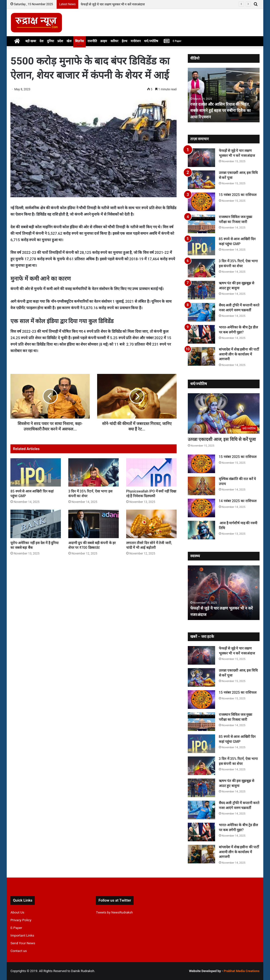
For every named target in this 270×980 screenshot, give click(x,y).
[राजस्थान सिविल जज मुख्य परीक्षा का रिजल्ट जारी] (201, 224)
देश (41, 41)
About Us (17, 912)
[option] (224, 95)
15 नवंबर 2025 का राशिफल (238, 195)
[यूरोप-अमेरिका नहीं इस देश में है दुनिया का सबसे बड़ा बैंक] (36, 524)
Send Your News (23, 943)
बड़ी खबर (31, 41)
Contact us (19, 951)
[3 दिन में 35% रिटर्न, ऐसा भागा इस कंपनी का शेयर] (94, 472)
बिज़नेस (79, 41)
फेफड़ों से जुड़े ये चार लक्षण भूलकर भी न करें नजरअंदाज (113, 4)
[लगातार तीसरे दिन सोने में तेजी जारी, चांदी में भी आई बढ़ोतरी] (151, 524)
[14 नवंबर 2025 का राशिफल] (201, 508)
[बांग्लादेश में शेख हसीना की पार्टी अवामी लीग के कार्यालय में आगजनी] (201, 356)
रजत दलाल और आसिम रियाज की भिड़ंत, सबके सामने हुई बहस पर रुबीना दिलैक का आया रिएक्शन (224, 110)
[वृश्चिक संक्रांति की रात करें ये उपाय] (201, 486)
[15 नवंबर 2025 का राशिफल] (201, 202)
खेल (69, 41)
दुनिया (50, 41)
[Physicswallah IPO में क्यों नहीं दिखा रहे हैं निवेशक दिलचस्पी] (151, 472)
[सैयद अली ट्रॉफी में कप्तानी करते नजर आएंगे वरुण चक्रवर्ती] (201, 312)
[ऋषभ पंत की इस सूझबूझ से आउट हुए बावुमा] (201, 290)
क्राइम (104, 41)
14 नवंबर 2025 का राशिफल (238, 501)
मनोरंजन (136, 41)
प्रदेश (60, 41)
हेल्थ (124, 41)
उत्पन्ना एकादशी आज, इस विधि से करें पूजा (222, 439)
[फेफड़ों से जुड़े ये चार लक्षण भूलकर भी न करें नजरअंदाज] (201, 158)
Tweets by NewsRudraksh (114, 912)
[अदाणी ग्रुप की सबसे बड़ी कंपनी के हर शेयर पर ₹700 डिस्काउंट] (94, 524)
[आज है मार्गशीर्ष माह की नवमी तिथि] (201, 530)
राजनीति (92, 41)
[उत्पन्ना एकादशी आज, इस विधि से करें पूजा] (201, 180)
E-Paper (16, 928)
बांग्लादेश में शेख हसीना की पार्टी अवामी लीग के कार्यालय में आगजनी (239, 354)
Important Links (22, 935)
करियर (114, 41)
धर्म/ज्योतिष (151, 41)
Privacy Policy (21, 920)
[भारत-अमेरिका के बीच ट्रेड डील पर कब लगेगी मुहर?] (201, 334)
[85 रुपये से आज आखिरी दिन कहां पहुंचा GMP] (36, 472)
